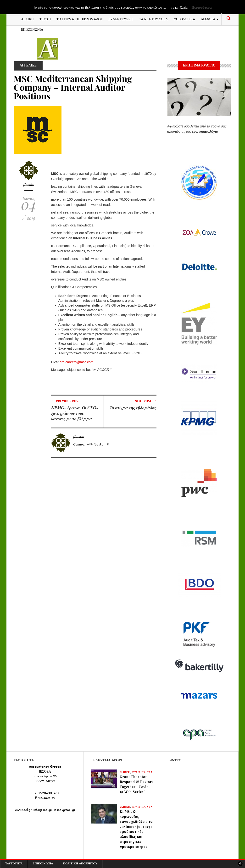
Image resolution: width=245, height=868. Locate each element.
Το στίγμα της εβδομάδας (133, 408)
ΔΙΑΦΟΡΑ (210, 19)
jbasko (29, 184)
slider (125, 772)
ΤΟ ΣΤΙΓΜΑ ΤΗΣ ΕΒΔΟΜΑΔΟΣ (80, 19)
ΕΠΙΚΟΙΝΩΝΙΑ (32, 29)
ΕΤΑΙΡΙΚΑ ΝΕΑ (142, 772)
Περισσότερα (201, 8)
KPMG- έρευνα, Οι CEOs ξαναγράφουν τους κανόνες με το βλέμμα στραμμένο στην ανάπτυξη (75, 419)
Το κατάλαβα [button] (179, 8)
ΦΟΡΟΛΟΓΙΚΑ (184, 19)
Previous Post (66, 401)
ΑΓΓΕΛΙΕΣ (28, 66)
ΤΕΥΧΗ (45, 19)
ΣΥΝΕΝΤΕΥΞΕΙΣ (121, 19)
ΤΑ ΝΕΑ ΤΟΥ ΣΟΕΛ (154, 19)
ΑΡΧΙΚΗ (27, 19)
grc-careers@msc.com (76, 362)
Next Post (146, 401)
